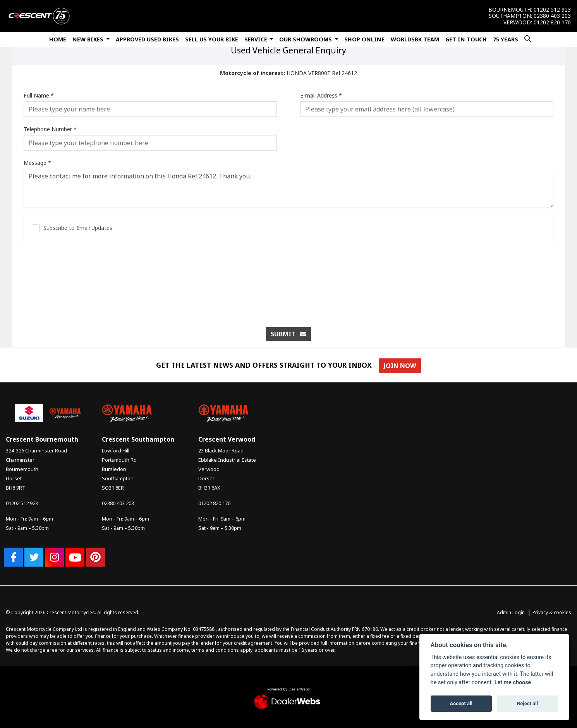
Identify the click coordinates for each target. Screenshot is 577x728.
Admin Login (511, 612)
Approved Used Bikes (147, 39)
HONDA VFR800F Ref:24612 (288, 73)
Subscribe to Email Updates (72, 228)
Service (257, 39)
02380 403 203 (552, 16)
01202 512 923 (552, 10)
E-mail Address (321, 95)
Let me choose (513, 683)
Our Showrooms (306, 39)
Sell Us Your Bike (212, 39)
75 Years (506, 39)
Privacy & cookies (552, 612)
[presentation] (288, 281)
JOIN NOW (402, 366)
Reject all (527, 703)
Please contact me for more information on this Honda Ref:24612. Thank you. (288, 188)
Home (58, 39)
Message (37, 163)
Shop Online (364, 39)
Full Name (39, 95)
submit (288, 334)
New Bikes (89, 39)
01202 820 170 (552, 22)
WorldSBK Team (415, 39)
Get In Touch (466, 39)
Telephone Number (50, 129)
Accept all (461, 703)
